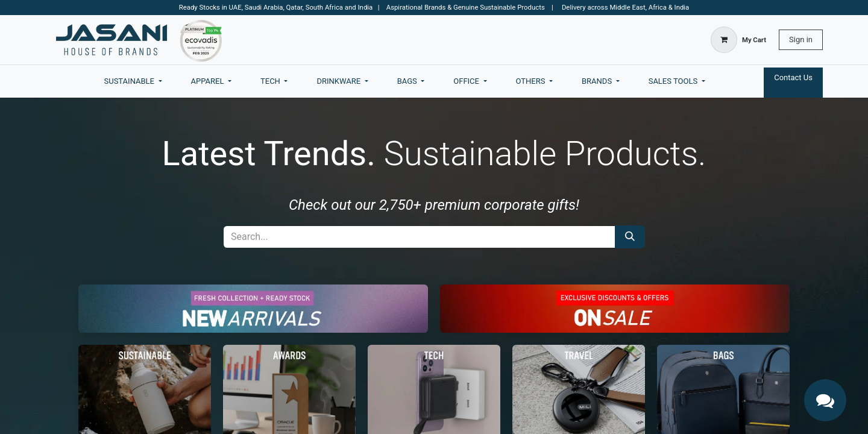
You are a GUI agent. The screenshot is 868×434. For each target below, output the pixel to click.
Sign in (801, 39)
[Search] (630, 237)
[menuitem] (133, 81)
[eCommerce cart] (738, 40)
